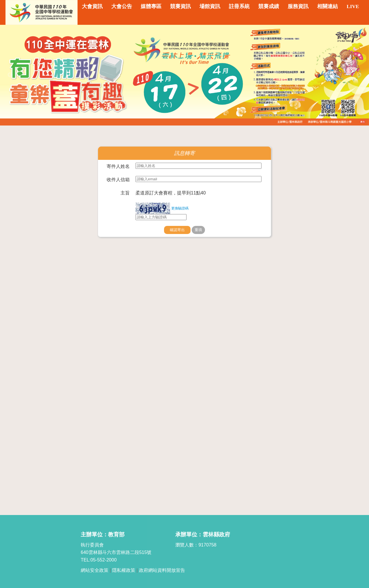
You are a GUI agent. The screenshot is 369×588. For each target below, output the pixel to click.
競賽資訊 (180, 6)
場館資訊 (210, 6)
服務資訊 (298, 6)
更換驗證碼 (180, 208)
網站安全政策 (95, 570)
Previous (10, 75)
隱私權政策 (124, 570)
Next (359, 75)
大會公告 (122, 6)
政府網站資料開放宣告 (162, 570)
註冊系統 (239, 6)
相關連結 (327, 6)
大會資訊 (92, 6)
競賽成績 (269, 6)
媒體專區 (151, 6)
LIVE (353, 6)
